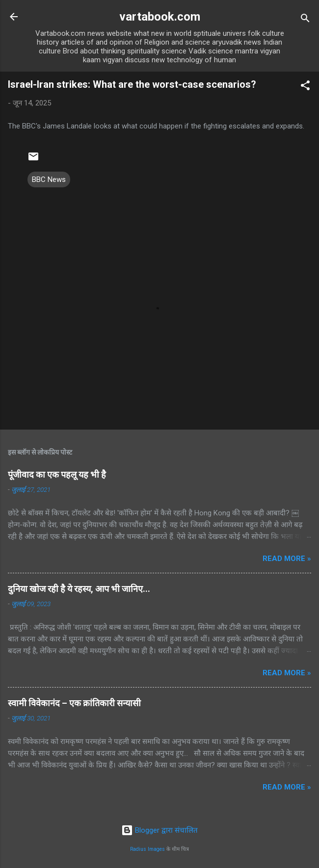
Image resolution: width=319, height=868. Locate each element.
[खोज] (305, 20)
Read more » (287, 559)
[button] (305, 87)
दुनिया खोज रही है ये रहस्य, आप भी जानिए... (79, 589)
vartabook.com (160, 17)
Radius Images (147, 849)
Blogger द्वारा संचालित (159, 830)
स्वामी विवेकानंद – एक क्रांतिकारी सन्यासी (74, 703)
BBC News (49, 179)
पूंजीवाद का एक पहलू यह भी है (57, 474)
